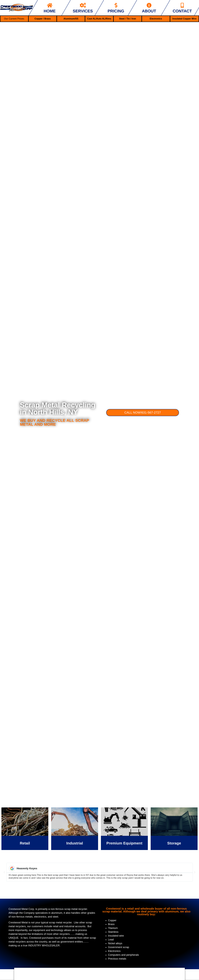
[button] (4, 872)
